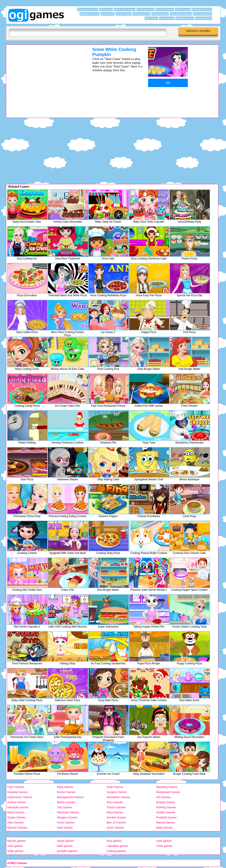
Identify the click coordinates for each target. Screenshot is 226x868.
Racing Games (204, 18)
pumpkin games (67, 851)
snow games (164, 846)
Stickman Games (68, 812)
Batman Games (17, 828)
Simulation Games (118, 797)
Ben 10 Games (116, 822)
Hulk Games (65, 828)
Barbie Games (66, 802)
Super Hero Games (125, 9)
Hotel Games (115, 787)
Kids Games (107, 14)
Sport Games (167, 18)
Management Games (70, 797)
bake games (65, 846)
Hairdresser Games (20, 797)
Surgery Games (117, 792)
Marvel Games (166, 822)
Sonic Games (115, 828)
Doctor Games (66, 792)
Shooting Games (185, 18)
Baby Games (65, 787)
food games (114, 841)
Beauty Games (166, 802)
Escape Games (160, 14)
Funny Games (123, 14)
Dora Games (115, 802)
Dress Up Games (202, 14)
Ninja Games (115, 812)
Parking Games (166, 807)
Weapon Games (67, 817)
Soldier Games (166, 812)
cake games (15, 846)
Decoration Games (88, 9)
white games (15, 851)
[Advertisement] (43, 78)
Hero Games (15, 822)
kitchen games (17, 841)
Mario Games (16, 812)
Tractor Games (116, 807)
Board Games (183, 9)
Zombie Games (116, 817)
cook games (164, 841)
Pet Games (163, 797)
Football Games (166, 817)
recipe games (66, 841)
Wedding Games (167, 787)
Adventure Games (202, 9)
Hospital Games (17, 792)
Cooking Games (146, 9)
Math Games (164, 828)
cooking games (116, 851)
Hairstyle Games (18, 807)
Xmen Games (66, 822)
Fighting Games (141, 14)
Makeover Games (89, 14)
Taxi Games (65, 807)
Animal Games (17, 802)
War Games (151, 18)
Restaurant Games (168, 792)
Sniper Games (16, 817)
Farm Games (16, 787)
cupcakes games (117, 846)
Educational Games (181, 14)
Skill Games (106, 9)
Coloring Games (165, 9)
